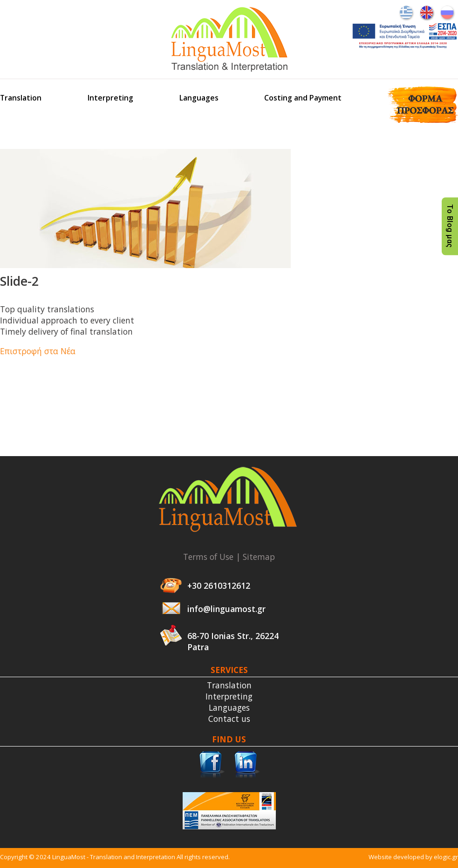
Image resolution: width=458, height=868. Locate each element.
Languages (199, 98)
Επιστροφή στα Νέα (38, 351)
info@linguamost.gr (226, 609)
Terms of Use (208, 557)
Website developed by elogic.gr (413, 857)
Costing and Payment (303, 98)
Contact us (229, 719)
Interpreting (110, 98)
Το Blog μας (450, 226)
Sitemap (259, 557)
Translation (21, 98)
